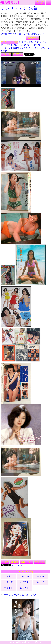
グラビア (8, 582)
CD (14, 34)
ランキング (43, 2)
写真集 (4, 34)
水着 (19, 34)
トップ (5, 562)
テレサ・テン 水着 (19, 8)
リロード (6, 54)
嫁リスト (37, 2)
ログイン (48, 2)
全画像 (15, 562)
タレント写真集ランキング (17, 48)
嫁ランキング (37, 34)
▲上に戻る (17, 565)
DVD (10, 34)
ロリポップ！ (37, 642)
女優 (21, 42)
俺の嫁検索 (33, 38)
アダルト (28, 45)
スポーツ (18, 45)
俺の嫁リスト (10, 3)
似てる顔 (18, 54)
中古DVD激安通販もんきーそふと (21, 595)
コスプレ (26, 34)
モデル (38, 42)
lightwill (22, 642)
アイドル (29, 42)
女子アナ (8, 45)
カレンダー (27, 562)
